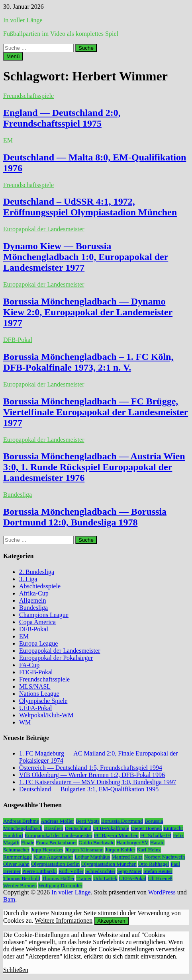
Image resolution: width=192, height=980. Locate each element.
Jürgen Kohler (120, 850)
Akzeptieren (111, 921)
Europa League (38, 643)
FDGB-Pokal (36, 672)
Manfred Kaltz (127, 857)
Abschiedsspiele (40, 586)
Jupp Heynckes (47, 850)
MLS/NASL (35, 686)
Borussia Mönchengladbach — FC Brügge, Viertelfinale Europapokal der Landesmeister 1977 (96, 412)
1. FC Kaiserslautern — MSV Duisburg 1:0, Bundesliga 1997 (98, 782)
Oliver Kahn (16, 864)
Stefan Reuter (158, 871)
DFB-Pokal (18, 340)
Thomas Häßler (58, 878)
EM (8, 140)
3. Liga (28, 579)
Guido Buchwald (97, 842)
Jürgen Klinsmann (84, 850)
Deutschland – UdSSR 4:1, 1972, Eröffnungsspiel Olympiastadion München (90, 207)
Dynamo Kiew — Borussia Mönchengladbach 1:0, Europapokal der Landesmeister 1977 (86, 257)
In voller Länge (23, 20)
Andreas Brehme (21, 821)
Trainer (84, 878)
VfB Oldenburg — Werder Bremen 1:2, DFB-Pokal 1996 (92, 775)
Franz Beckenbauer (56, 842)
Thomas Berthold (22, 878)
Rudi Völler (71, 871)
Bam (9, 899)
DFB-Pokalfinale (111, 828)
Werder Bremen (20, 885)
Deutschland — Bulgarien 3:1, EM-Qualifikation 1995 (89, 789)
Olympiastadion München (109, 864)
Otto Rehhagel (154, 864)
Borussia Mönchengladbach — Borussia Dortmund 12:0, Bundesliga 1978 (85, 517)
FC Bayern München (116, 835)
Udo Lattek (105, 878)
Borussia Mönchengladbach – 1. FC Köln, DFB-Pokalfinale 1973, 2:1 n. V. (88, 362)
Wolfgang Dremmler (60, 885)
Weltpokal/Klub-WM (46, 715)
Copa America (37, 622)
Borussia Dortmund (122, 821)
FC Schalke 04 (156, 835)
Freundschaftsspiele (28, 96)
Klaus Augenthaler (53, 857)
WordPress (162, 892)
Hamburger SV (132, 842)
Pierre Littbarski (40, 871)
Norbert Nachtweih (165, 857)
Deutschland (78, 828)
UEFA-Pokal (35, 708)
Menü (13, 56)
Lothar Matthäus (92, 857)
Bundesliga (18, 495)
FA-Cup (29, 665)
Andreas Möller (57, 821)
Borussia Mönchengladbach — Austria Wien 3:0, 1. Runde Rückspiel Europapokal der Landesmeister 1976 (94, 467)
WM (25, 722)
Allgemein (33, 600)
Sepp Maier (129, 871)
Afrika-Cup (34, 593)
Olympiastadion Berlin (55, 864)
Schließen (16, 970)
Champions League (44, 615)
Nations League (39, 694)
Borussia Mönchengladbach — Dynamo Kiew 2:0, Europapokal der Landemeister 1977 (88, 312)
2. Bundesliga (37, 572)
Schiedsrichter (100, 871)
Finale (28, 842)
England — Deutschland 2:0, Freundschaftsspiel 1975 (62, 118)
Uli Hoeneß (160, 878)
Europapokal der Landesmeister (44, 229)
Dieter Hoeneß (146, 828)
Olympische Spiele (43, 701)
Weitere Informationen (64, 920)
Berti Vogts (88, 821)
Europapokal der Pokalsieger (56, 658)
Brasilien (53, 828)
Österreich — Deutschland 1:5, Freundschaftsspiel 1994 (91, 768)
